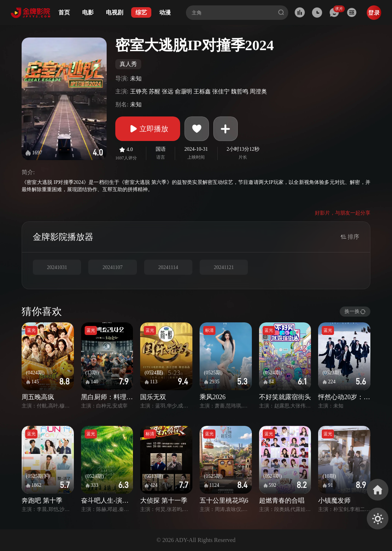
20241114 (168, 267)
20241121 (224, 267)
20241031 (57, 267)
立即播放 (148, 129)
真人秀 (128, 64)
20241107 (113, 267)
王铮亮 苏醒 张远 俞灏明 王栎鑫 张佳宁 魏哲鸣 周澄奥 (199, 91)
